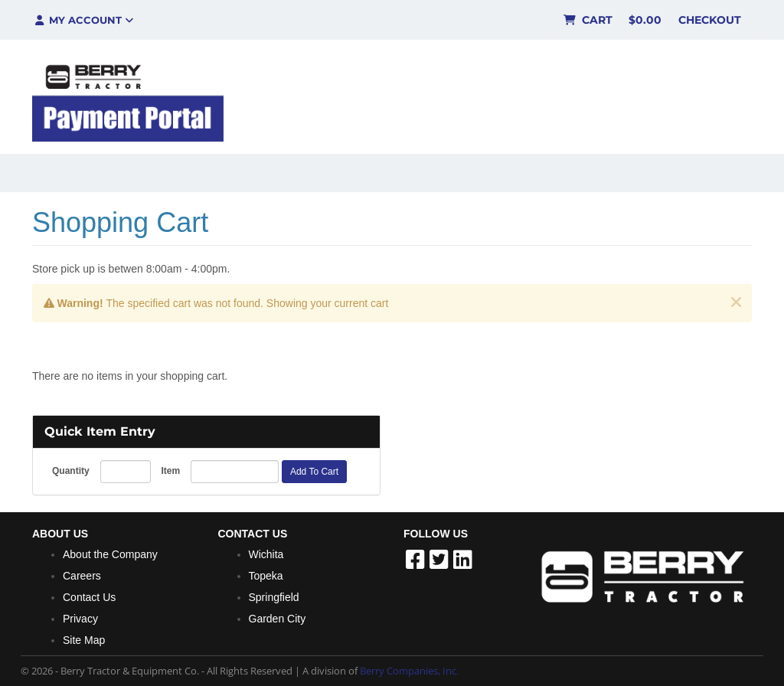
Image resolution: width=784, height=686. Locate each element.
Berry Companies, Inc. (409, 671)
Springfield (274, 597)
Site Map (84, 640)
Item (170, 471)
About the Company (110, 554)
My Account (83, 20)
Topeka (266, 576)
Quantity (71, 471)
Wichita (266, 554)
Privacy (80, 619)
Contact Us (89, 597)
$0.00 (645, 20)
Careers (82, 576)
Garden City (278, 619)
